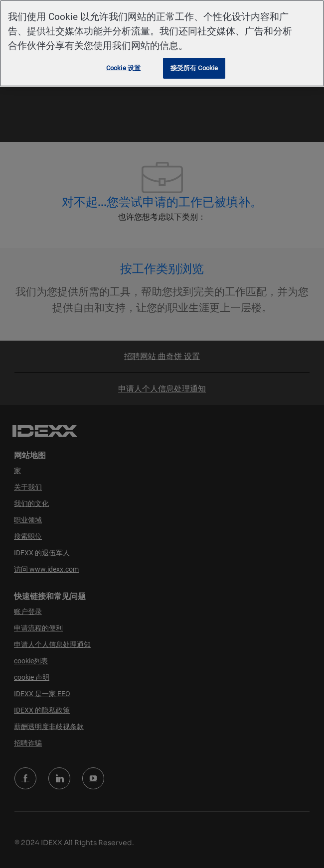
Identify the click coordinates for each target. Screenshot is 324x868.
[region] (162, 43)
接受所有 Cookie (194, 68)
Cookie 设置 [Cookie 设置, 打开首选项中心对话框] (123, 68)
